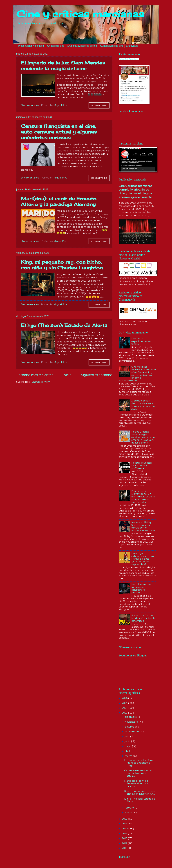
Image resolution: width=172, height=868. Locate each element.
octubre (130, 727)
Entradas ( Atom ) (42, 382)
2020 (125, 829)
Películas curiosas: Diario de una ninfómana (142, 466)
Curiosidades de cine (112, 46)
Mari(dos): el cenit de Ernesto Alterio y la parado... (136, 784)
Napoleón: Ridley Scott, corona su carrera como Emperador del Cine (143, 526)
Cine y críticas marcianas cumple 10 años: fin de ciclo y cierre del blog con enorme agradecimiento (137, 374)
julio (127, 736)
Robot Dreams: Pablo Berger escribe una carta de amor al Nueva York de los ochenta (143, 437)
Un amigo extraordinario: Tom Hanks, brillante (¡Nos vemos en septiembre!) (143, 559)
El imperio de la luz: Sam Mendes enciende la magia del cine (63, 66)
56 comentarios (30, 178)
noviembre (132, 722)
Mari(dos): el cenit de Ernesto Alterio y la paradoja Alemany (59, 201)
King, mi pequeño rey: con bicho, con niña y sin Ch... (140, 792)
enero (129, 813)
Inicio (67, 375)
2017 (125, 843)
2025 (125, 703)
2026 (125, 698)
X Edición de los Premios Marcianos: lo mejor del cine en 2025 (143, 405)
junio (128, 741)
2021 (125, 824)
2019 (125, 834)
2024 (125, 708)
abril (128, 751)
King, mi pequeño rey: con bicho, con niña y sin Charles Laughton (62, 265)
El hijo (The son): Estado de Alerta (64, 325)
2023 (125, 713)
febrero (130, 808)
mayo (128, 746)
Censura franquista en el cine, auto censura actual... (138, 773)
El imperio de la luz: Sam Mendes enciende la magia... (138, 763)
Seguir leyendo (99, 105)
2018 (125, 838)
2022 (125, 819)
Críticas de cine (56, 46)
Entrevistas (132, 46)
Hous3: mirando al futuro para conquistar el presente (142, 589)
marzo (129, 756)
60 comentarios (30, 105)
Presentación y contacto (31, 46)
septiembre (132, 732)
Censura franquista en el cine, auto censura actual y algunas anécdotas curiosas (59, 132)
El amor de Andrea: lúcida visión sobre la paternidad (143, 618)
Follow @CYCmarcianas (129, 59)
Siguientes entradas (97, 375)
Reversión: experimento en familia (141, 341)
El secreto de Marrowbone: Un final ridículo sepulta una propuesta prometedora (143, 497)
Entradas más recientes (35, 375)
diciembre (131, 717)
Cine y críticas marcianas (80, 14)
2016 (125, 848)
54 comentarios (30, 362)
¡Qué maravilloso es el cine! (82, 46)
